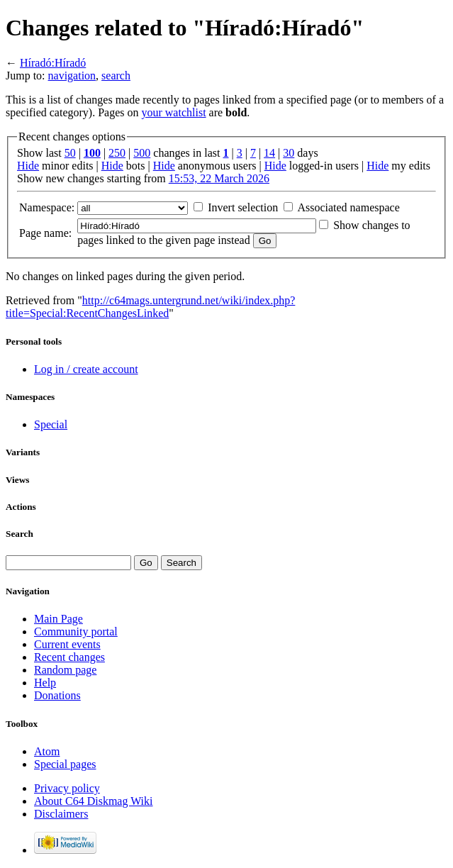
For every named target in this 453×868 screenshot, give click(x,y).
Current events (67, 644)
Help (45, 683)
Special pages (65, 764)
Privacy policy (67, 788)
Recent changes (69, 657)
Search (19, 534)
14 (269, 153)
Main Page (58, 619)
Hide (28, 166)
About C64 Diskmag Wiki (94, 801)
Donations (57, 695)
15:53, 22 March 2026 (219, 178)
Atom (47, 751)
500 (142, 153)
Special (51, 424)
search (116, 76)
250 (117, 153)
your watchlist (173, 112)
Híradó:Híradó (53, 63)
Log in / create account (86, 369)
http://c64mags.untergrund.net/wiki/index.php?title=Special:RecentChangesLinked (150, 307)
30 (289, 153)
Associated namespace (348, 207)
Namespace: (47, 207)
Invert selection (243, 207)
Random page (65, 670)
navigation (72, 76)
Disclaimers (61, 814)
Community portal (76, 631)
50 (70, 153)
